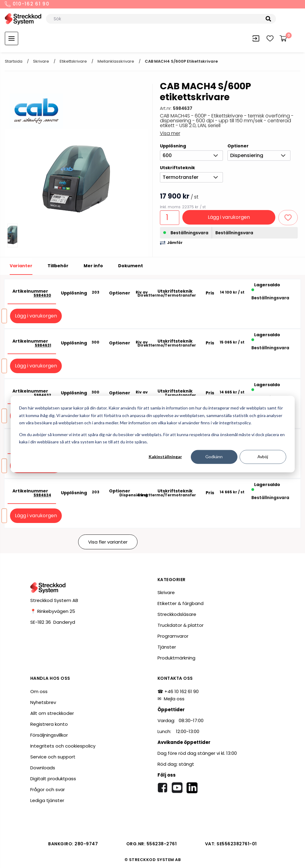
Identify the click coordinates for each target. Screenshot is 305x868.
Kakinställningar (165, 457)
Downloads (43, 768)
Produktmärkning (176, 658)
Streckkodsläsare (177, 614)
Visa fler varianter (108, 542)
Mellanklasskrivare (116, 61)
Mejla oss (174, 699)
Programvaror (173, 636)
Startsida (14, 61)
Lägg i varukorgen (229, 217)
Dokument (131, 266)
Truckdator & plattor (181, 625)
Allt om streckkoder (52, 713)
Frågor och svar (48, 789)
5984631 (43, 345)
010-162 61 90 (27, 4)
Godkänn (214, 457)
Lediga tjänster (47, 800)
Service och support (53, 757)
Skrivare (41, 61)
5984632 (43, 395)
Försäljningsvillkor (49, 735)
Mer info (93, 266)
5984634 (42, 495)
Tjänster (167, 647)
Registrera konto (49, 724)
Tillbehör (58, 266)
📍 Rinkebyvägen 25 (53, 611)
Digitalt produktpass (53, 779)
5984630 (42, 295)
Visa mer (170, 133)
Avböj (263, 457)
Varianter (21, 266)
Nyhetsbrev (43, 702)
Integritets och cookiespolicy (63, 746)
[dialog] (153, 434)
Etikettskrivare (73, 61)
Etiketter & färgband (181, 603)
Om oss (39, 691)
